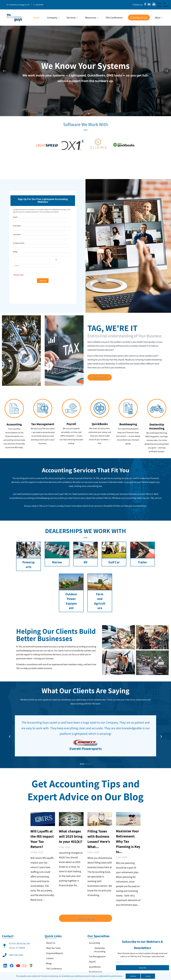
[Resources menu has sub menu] (92, 18)
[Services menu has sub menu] (72, 18)
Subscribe (142, 939)
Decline (133, 976)
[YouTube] (18, 961)
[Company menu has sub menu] (53, 18)
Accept (148, 976)
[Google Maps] (31, 961)
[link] (47, 156)
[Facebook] (12, 961)
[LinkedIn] (5, 961)
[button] (5, 71)
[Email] (25, 961)
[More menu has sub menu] (159, 18)
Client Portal (159, 5)
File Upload (166, 5)
